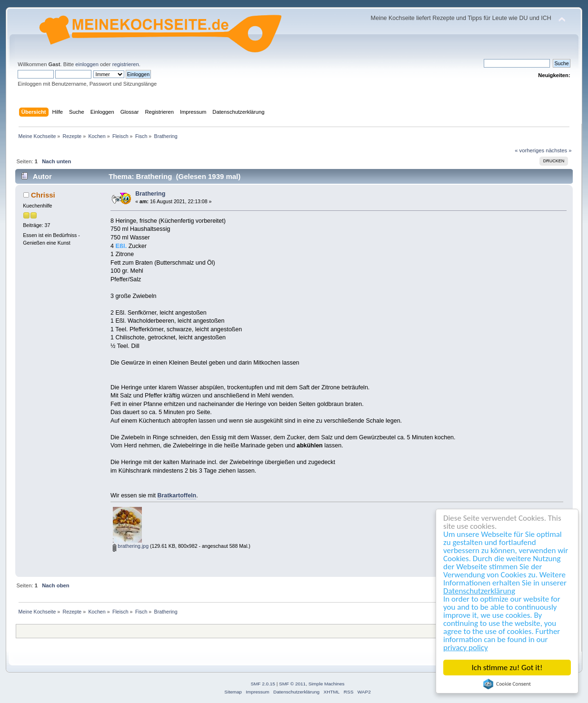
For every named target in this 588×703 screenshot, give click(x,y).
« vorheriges (529, 150)
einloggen (87, 64)
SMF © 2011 (292, 684)
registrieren (126, 64)
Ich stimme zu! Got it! (507, 668)
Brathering (150, 194)
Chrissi (43, 195)
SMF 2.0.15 (263, 684)
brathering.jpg (131, 546)
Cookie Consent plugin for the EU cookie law (507, 684)
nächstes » (558, 150)
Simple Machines (327, 684)
